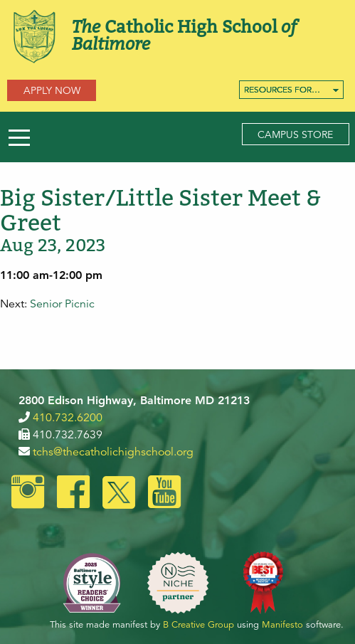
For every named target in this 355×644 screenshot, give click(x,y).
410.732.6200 (68, 418)
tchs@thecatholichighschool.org (113, 452)
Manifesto (282, 625)
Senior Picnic (62, 304)
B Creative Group (198, 625)
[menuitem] (291, 90)
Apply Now (52, 90)
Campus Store (295, 134)
